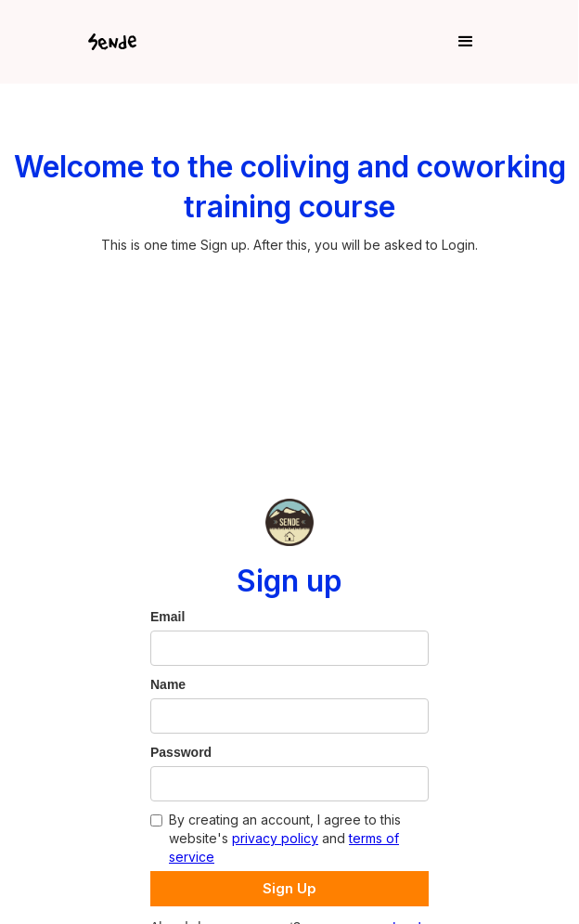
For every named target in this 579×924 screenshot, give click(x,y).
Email (167, 617)
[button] (324, 42)
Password (181, 752)
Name (168, 684)
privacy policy (275, 838)
